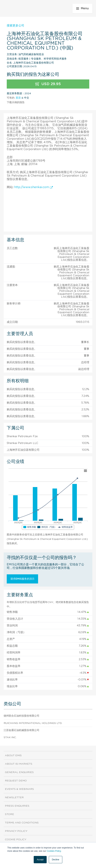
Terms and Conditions (22, 823)
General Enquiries (19, 772)
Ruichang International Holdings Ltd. (33, 723)
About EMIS (13, 756)
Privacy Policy (16, 831)
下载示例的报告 (16, 102)
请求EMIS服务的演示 (22, 579)
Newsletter (14, 798)
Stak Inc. (10, 737)
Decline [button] (56, 860)
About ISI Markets (19, 764)
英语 (18, 98)
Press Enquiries (17, 806)
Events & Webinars (19, 789)
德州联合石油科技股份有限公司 (21, 716)
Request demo (16, 781)
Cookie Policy (16, 840)
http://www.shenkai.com (34, 187)
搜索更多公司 (15, 26)
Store (9, 814)
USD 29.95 (48, 84)
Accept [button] (40, 860)
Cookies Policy (54, 851)
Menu (82, 8)
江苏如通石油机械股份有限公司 (21, 730)
